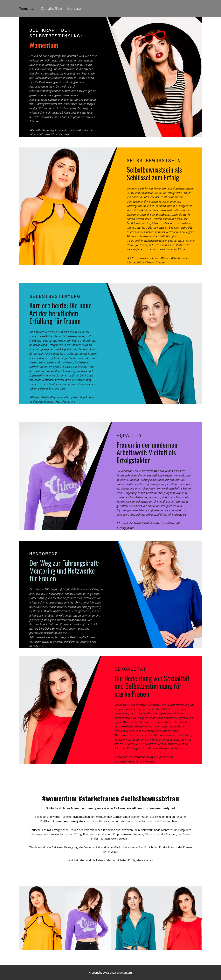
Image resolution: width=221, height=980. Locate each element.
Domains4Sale (52, 9)
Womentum (28, 9)
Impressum (75, 9)
